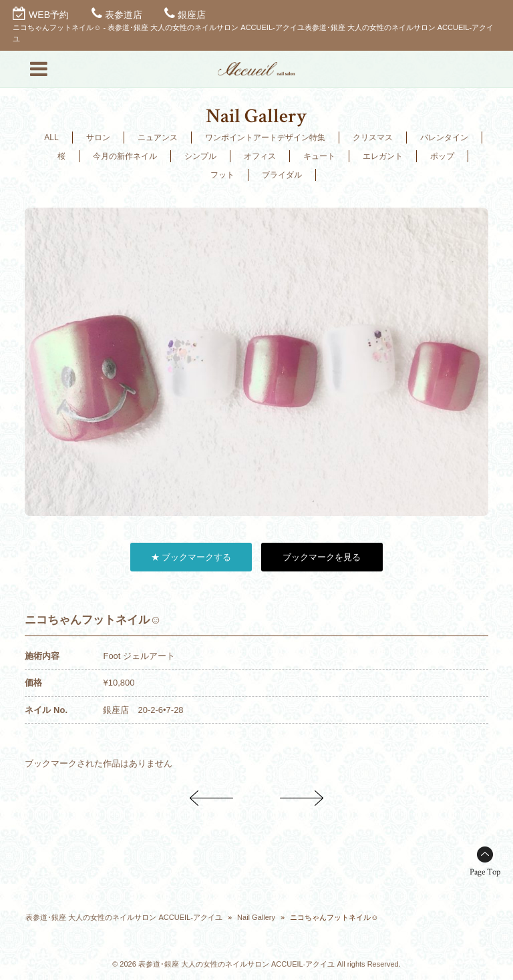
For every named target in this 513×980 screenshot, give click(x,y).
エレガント (383, 156)
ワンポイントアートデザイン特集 (265, 138)
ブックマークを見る (322, 557)
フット (222, 175)
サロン (98, 138)
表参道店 (124, 15)
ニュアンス (158, 138)
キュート (319, 156)
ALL (51, 138)
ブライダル (282, 175)
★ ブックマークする (191, 557)
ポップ (442, 156)
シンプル (200, 156)
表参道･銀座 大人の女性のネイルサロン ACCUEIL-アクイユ (124, 917)
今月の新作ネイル (125, 156)
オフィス (260, 156)
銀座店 (192, 15)
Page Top (485, 872)
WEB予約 (49, 15)
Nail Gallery (256, 917)
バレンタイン (444, 138)
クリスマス (373, 138)
